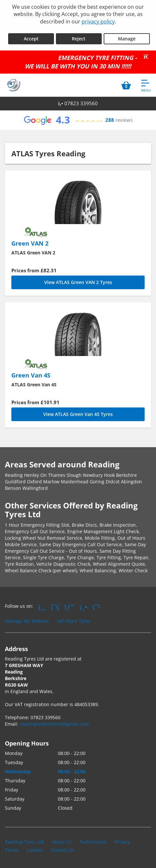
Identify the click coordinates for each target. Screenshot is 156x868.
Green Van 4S (31, 375)
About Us (62, 842)
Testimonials (93, 842)
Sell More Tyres (74, 621)
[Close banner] (148, 57)
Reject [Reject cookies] (79, 39)
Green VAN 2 (30, 243)
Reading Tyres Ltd (24, 842)
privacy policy (98, 21)
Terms (12, 850)
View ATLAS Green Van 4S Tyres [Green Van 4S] (78, 414)
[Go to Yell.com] (83, 607)
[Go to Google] (70, 607)
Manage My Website (27, 621)
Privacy (122, 842)
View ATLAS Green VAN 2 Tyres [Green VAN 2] (78, 282)
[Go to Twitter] (55, 607)
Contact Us (62, 850)
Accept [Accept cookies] (31, 39)
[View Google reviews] (78, 120)
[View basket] (126, 85)
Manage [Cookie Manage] (127, 39)
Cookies (35, 850)
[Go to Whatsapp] (96, 607)
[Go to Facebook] (42, 607)
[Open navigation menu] (146, 85)
